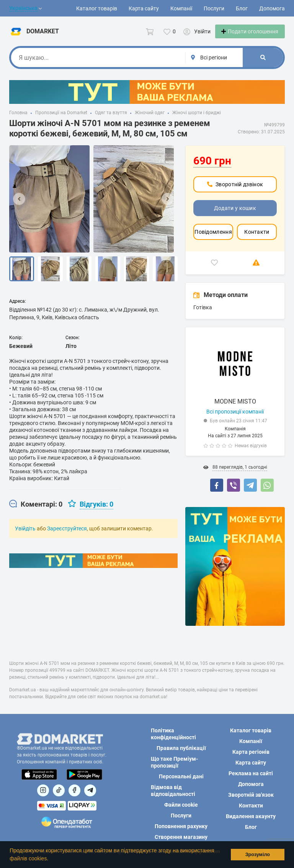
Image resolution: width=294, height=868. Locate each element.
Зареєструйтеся (67, 538)
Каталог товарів (97, 8)
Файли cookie (181, 805)
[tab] (36, 514)
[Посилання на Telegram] (90, 790)
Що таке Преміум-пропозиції (174, 762)
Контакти (257, 241)
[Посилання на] (43, 790)
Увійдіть (25, 538)
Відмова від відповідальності (173, 791)
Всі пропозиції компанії (235, 421)
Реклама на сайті (251, 773)
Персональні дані (181, 776)
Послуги (214, 8)
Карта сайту (144, 8)
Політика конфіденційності (173, 734)
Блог (242, 8)
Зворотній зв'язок (251, 795)
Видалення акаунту (251, 816)
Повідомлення (213, 241)
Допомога (272, 8)
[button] (51, 859)
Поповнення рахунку (181, 826)
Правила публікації (181, 748)
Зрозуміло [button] (258, 855)
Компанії (181, 8)
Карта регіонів (251, 752)
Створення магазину (181, 837)
